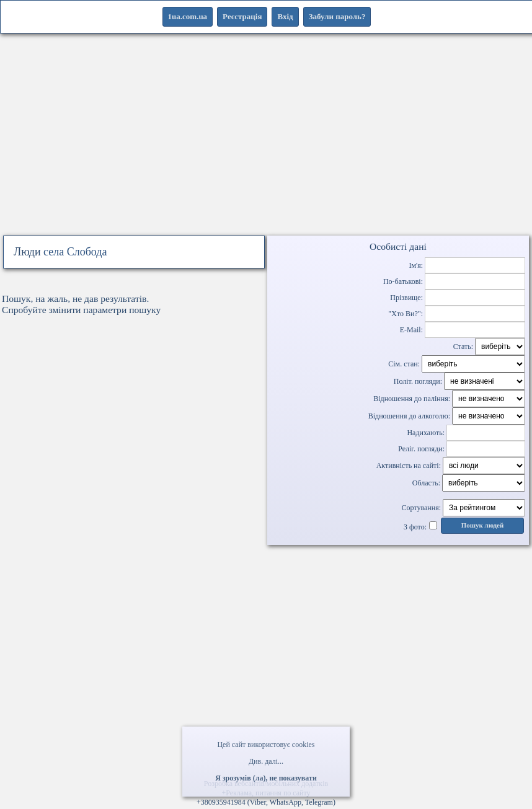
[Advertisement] (266, 148)
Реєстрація (242, 16)
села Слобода (75, 252)
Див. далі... (266, 761)
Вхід (285, 16)
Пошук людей (483, 525)
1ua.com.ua (188, 16)
